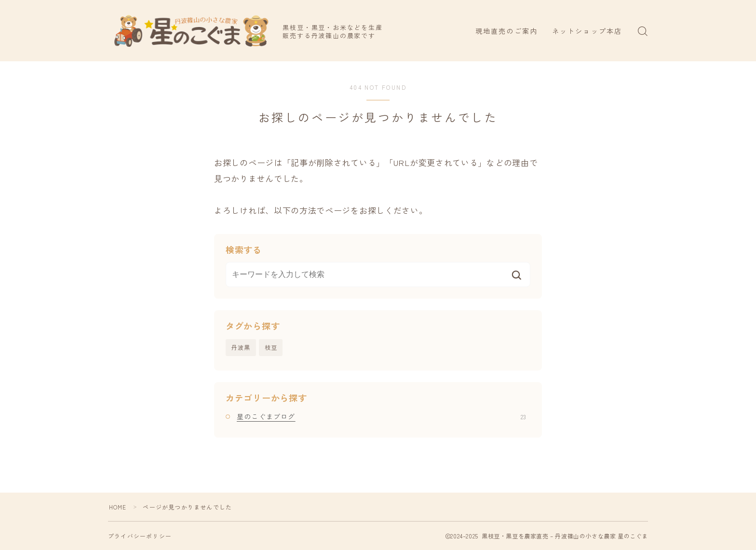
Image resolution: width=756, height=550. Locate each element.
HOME (118, 507)
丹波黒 (241, 347)
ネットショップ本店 (587, 31)
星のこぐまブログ (381, 416)
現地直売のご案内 (506, 31)
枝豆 (271, 347)
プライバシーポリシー (140, 536)
